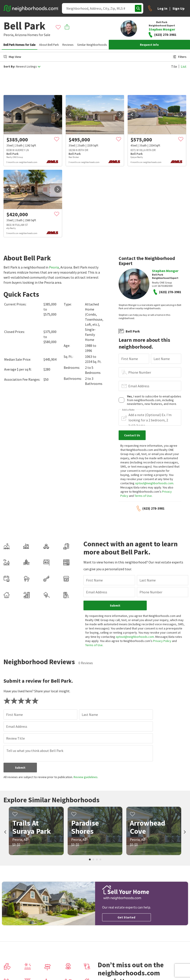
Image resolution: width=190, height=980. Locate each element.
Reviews (68, 45)
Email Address (139, 386)
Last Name (162, 359)
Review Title (15, 738)
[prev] (8, 115)
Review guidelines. (86, 777)
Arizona (21, 35)
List (184, 66)
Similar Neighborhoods (92, 45)
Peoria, (9, 35)
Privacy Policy (162, 641)
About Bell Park (49, 45)
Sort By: (9, 67)
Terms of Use (143, 496)
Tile (174, 66)
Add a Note (128, 410)
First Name (130, 359)
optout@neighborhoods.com (154, 483)
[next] (58, 115)
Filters (180, 57)
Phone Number (140, 372)
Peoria (54, 267)
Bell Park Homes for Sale (20, 45)
